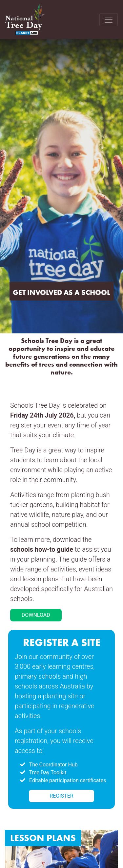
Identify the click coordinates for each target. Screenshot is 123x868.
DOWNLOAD (36, 615)
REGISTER (61, 796)
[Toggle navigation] (109, 20)
